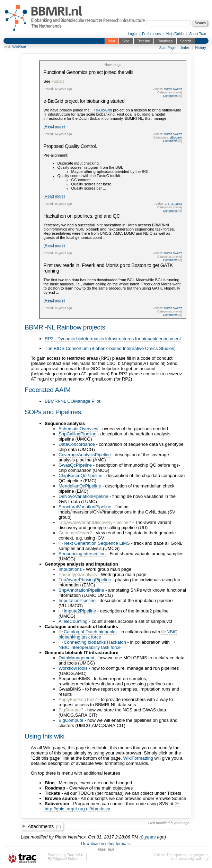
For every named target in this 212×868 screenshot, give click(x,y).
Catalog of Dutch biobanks (87, 632)
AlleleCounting (73, 621)
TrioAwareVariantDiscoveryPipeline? (95, 522)
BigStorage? (71, 710)
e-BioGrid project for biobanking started (84, 101)
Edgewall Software (67, 859)
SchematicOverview (78, 429)
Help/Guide (175, 34)
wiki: (7, 47)
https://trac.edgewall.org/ (190, 859)
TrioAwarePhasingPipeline (85, 580)
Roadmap (165, 41)
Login (132, 34)
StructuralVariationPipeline (85, 507)
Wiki (112, 41)
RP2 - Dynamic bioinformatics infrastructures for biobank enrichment (113, 339)
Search (186, 41)
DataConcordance (77, 444)
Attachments (44, 826)
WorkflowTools (73, 668)
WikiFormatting (138, 758)
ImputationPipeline (77, 600)
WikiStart (19, 47)
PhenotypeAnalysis (78, 574)
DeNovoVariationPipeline (83, 496)
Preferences (151, 34)
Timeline (144, 41)
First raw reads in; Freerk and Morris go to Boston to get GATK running (108, 268)
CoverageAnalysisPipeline (85, 455)
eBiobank (176, 137)
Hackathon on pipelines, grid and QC (82, 216)
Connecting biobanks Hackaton (92, 642)
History (200, 48)
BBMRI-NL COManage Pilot (73, 401)
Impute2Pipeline (77, 611)
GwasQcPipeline (75, 465)
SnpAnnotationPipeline (81, 590)
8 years (148, 837)
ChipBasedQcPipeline (80, 475)
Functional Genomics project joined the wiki (89, 72)
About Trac (197, 34)
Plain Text (106, 849)
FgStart (58, 81)
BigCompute (71, 720)
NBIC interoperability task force (117, 645)
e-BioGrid (101, 110)
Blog (126, 41)
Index (185, 48)
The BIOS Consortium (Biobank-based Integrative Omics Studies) (110, 348)
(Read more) (54, 126)
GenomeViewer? (75, 533)
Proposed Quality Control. (70, 146)
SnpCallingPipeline (77, 434)
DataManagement (76, 658)
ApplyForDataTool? (78, 699)
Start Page (167, 48)
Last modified (159, 823)
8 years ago (180, 823)
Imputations (70, 569)
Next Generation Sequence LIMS (94, 543)
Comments (170, 96)
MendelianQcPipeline (80, 486)
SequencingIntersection (82, 554)
